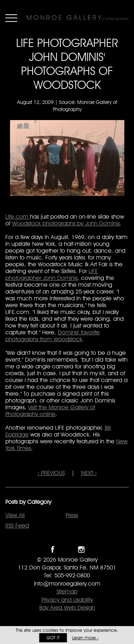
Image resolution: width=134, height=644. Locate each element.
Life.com (18, 217)
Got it (53, 638)
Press (72, 515)
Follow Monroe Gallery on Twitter (67, 550)
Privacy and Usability (67, 600)
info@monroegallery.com (67, 584)
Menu (11, 18)
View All (15, 515)
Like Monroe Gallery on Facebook (53, 550)
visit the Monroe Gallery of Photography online (50, 411)
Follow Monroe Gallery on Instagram (81, 550)
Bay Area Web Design (67, 608)
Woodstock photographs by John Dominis (66, 223)
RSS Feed (17, 526)
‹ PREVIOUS (51, 473)
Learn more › (85, 638)
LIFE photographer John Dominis (52, 275)
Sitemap (67, 591)
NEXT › (89, 473)
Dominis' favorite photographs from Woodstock (53, 336)
